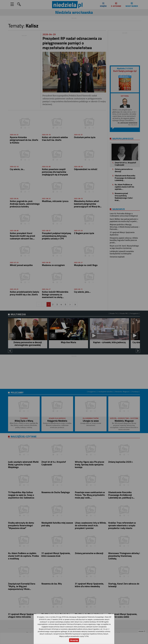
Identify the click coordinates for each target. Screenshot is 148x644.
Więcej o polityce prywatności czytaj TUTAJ (74, 636)
